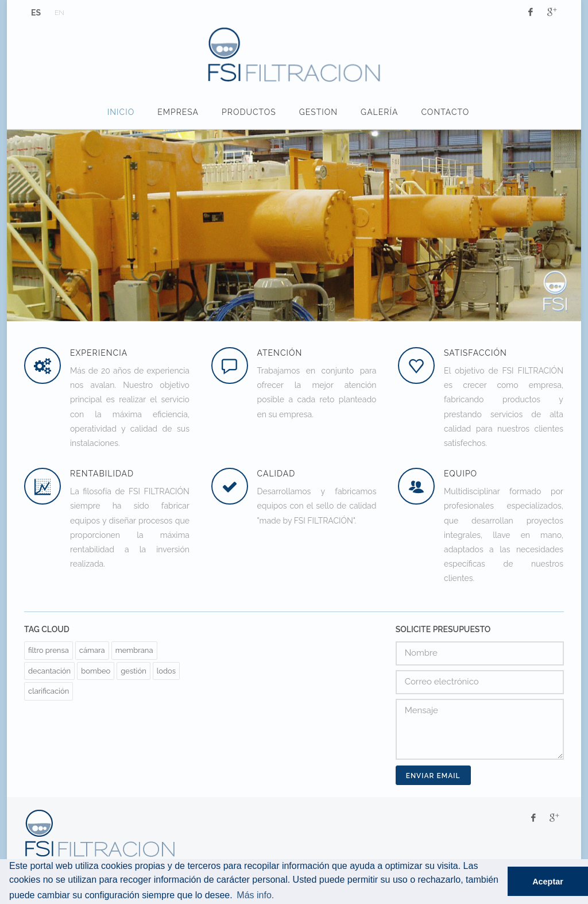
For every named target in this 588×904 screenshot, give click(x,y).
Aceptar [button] (548, 882)
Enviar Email (433, 776)
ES (36, 13)
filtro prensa (49, 650)
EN (59, 13)
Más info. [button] (255, 895)
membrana (134, 650)
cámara (92, 650)
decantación (49, 671)
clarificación (49, 691)
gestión (133, 671)
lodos (166, 671)
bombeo (96, 671)
